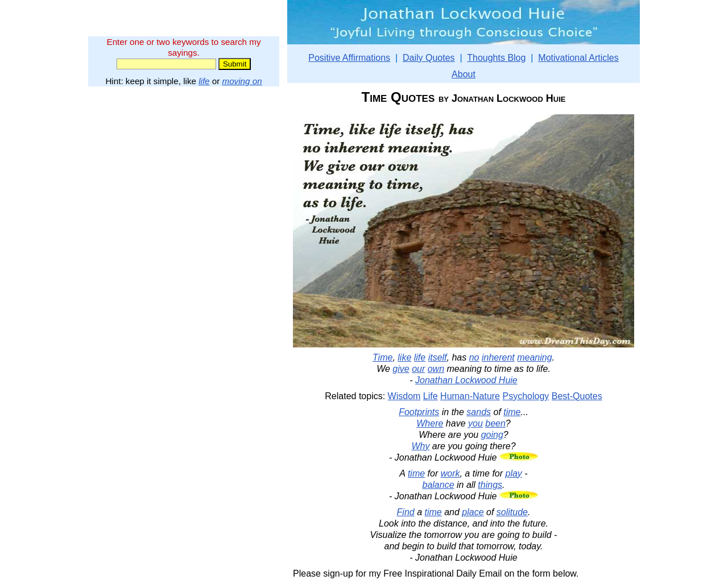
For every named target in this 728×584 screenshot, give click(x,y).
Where (430, 423)
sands (479, 412)
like (404, 357)
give (401, 369)
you (475, 423)
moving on (242, 81)
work (450, 473)
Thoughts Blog (496, 58)
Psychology (526, 396)
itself (438, 357)
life (204, 81)
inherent (498, 357)
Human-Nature (470, 396)
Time (382, 357)
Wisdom (404, 396)
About (464, 74)
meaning (534, 357)
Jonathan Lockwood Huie (466, 380)
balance (439, 485)
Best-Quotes (577, 396)
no (474, 357)
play (514, 473)
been (495, 423)
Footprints (419, 412)
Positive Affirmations (349, 58)
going (492, 435)
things (490, 485)
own (436, 369)
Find (406, 512)
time (512, 412)
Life (431, 396)
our (418, 369)
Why (420, 446)
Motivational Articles (578, 58)
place (473, 512)
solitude (512, 512)
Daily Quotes (429, 58)
